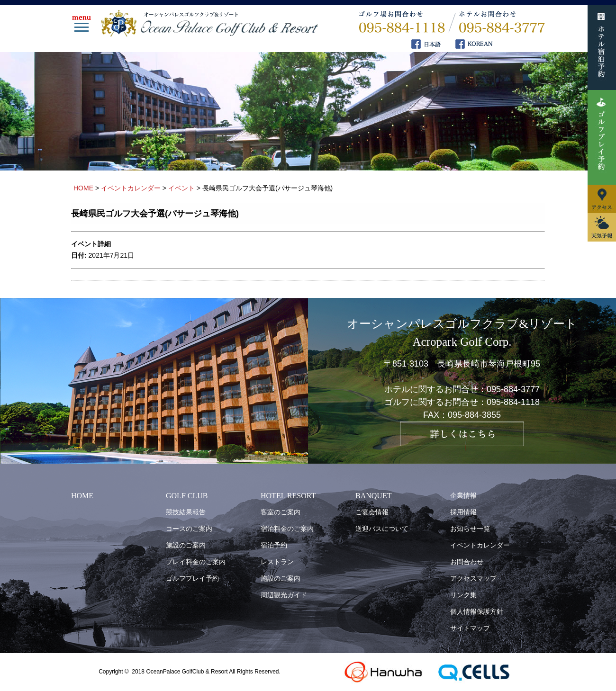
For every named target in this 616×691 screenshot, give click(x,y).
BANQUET (373, 496)
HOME (82, 496)
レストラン (277, 562)
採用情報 (463, 512)
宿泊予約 (274, 545)
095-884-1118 (513, 402)
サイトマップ (470, 628)
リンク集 (463, 595)
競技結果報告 (186, 512)
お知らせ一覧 (470, 529)
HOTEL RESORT (288, 496)
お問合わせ (467, 562)
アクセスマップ (473, 578)
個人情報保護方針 (477, 611)
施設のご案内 (186, 545)
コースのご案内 (189, 529)
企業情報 (463, 495)
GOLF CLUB (187, 496)
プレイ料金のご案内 (196, 562)
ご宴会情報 (372, 512)
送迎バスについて (382, 529)
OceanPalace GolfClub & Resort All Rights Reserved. (213, 672)
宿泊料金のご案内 (287, 529)
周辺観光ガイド (284, 595)
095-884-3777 (513, 389)
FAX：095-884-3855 (462, 415)
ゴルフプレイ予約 (192, 578)
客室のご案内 (281, 512)
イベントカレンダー (480, 545)
